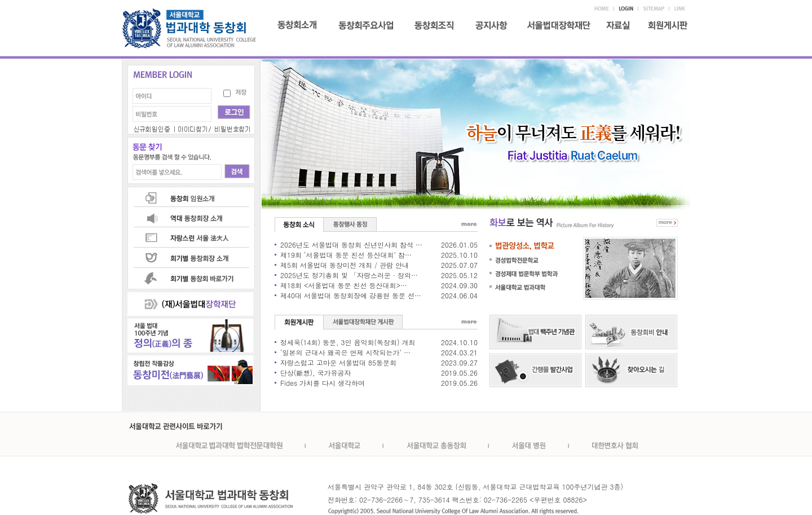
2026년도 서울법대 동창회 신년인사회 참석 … (351, 245)
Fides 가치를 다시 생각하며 (323, 383)
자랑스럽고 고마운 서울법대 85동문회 (338, 362)
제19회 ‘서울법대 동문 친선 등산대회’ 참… (346, 255)
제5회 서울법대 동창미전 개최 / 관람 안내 (345, 265)
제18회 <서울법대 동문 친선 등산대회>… (344, 285)
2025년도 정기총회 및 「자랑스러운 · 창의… (349, 275)
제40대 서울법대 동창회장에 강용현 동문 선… (351, 295)
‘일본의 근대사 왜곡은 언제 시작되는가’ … (345, 352)
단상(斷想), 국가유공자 (316, 373)
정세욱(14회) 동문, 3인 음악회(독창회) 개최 (348, 342)
